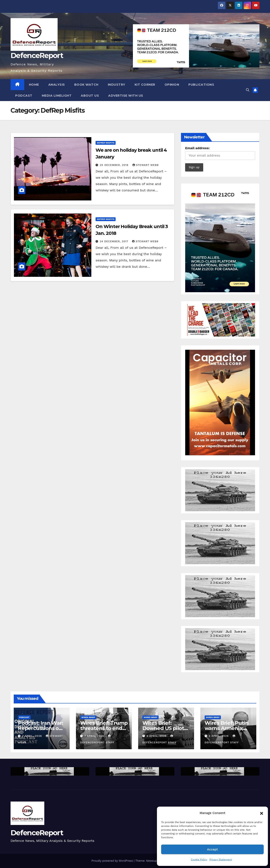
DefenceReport (37, 55)
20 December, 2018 (115, 165)
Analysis (57, 85)
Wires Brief (88, 717)
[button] (262, 813)
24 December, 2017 (114, 241)
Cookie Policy (199, 860)
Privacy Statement (221, 860)
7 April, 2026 (33, 736)
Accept (212, 849)
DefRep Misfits (106, 143)
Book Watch (86, 85)
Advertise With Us (126, 96)
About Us (90, 96)
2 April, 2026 (219, 736)
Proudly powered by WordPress (113, 861)
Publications (201, 85)
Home (34, 85)
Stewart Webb (146, 165)
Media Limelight (57, 96)
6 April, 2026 (157, 736)
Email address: (197, 148)
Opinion (172, 85)
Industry (117, 85)
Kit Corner (145, 85)
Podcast (24, 96)
